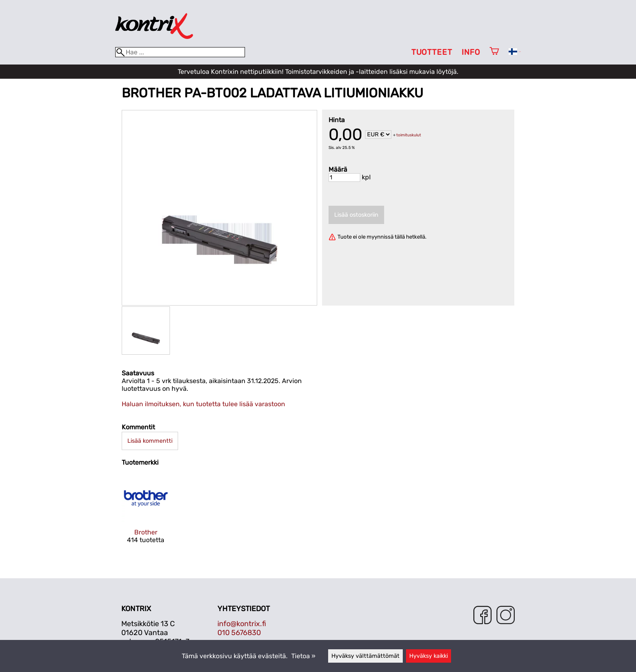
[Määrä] (344, 178)
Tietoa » (303, 656)
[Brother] (146, 516)
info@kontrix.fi (242, 624)
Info (471, 52)
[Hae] (180, 52)
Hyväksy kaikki (429, 656)
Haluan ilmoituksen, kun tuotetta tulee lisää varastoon (203, 404)
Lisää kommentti (150, 441)
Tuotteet (432, 52)
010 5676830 (239, 633)
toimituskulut (409, 135)
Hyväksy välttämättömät (365, 656)
